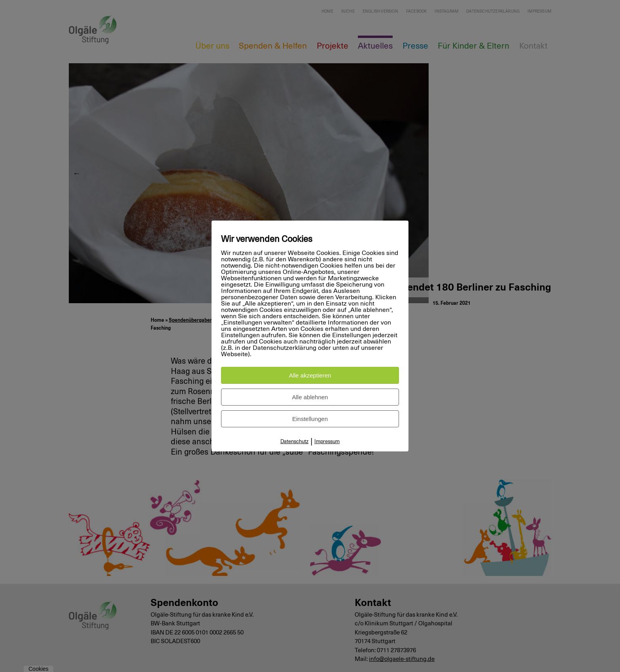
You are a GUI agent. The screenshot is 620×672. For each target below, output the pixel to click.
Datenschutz (294, 442)
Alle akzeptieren (310, 375)
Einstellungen (310, 419)
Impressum (327, 442)
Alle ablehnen (310, 397)
